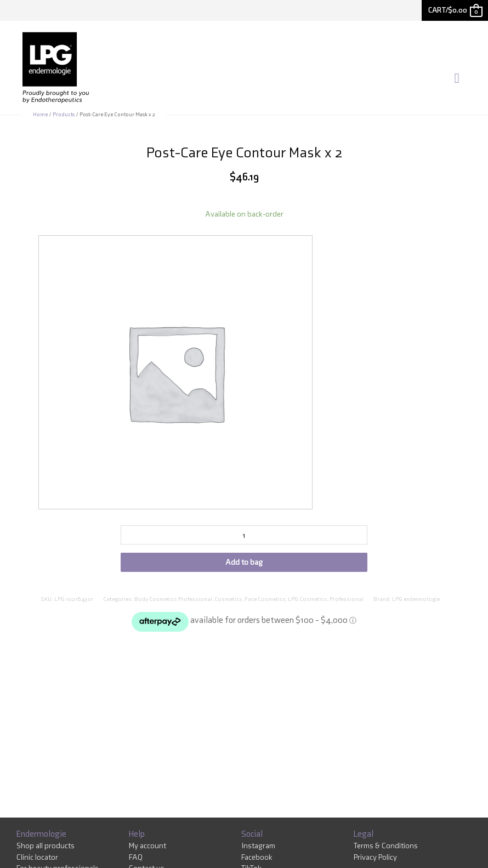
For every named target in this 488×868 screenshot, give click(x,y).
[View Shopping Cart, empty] (455, 10)
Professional (347, 601)
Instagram (258, 847)
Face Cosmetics (265, 601)
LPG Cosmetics (308, 601)
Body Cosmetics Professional (173, 601)
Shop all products (46, 847)
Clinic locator (37, 859)
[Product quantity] (244, 537)
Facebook (257, 859)
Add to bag (244, 564)
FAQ (136, 859)
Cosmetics (228, 601)
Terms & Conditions (386, 847)
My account (147, 847)
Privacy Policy (375, 859)
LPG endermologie (416, 601)
